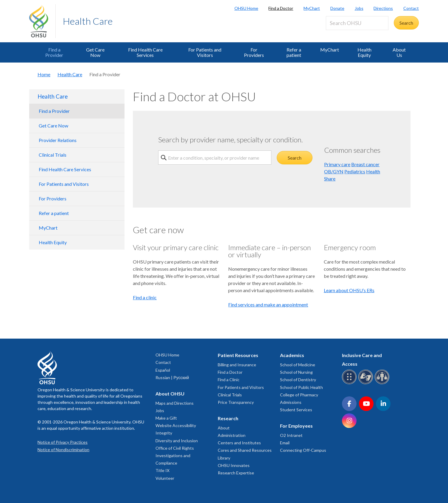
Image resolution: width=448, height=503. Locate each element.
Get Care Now (95, 52)
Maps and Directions (175, 403)
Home (44, 74)
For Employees (296, 426)
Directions (383, 8)
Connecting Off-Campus (303, 450)
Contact (411, 8)
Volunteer (165, 478)
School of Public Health (301, 387)
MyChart (312, 8)
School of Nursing (296, 372)
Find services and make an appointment (268, 305)
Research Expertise (236, 473)
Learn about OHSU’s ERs (349, 290)
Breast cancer (365, 164)
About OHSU (170, 394)
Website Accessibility (176, 425)
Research (228, 418)
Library (224, 458)
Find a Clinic (229, 380)
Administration (232, 435)
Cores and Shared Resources (245, 450)
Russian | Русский (172, 377)
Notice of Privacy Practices (63, 442)
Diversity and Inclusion (177, 441)
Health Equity (364, 52)
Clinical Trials (53, 155)
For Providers (254, 52)
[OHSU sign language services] (367, 383)
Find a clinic (145, 297)
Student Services (296, 410)
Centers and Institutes (239, 443)
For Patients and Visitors (205, 52)
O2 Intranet (291, 435)
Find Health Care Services (145, 52)
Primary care (337, 164)
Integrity (164, 433)
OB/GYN (334, 171)
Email (285, 443)
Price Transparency (236, 402)
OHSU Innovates (234, 465)
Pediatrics (355, 171)
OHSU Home (246, 8)
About (224, 428)
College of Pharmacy (299, 395)
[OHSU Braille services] (350, 383)
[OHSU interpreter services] (383, 383)
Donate (337, 8)
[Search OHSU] (357, 23)
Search (295, 158)
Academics (292, 355)
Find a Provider (54, 52)
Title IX (162, 470)
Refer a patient (294, 52)
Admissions (291, 402)
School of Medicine (298, 365)
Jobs (359, 8)
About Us (399, 52)
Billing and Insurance (237, 365)
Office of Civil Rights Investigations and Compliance (175, 455)
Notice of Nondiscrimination (63, 450)
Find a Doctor (281, 8)
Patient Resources (238, 355)
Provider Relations (58, 140)
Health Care (88, 21)
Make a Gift (166, 418)
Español (163, 370)
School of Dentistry (298, 380)
